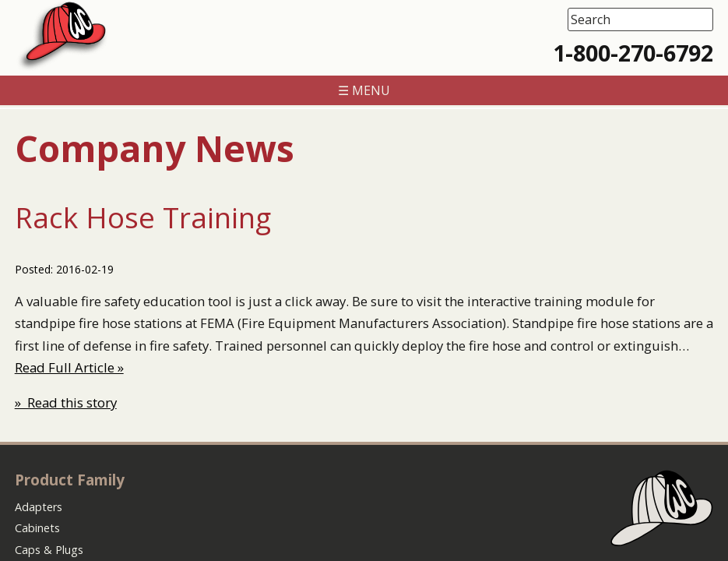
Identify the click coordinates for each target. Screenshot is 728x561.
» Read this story (66, 402)
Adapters (39, 507)
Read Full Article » (69, 367)
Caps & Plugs (49, 550)
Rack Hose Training (143, 217)
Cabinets (37, 528)
